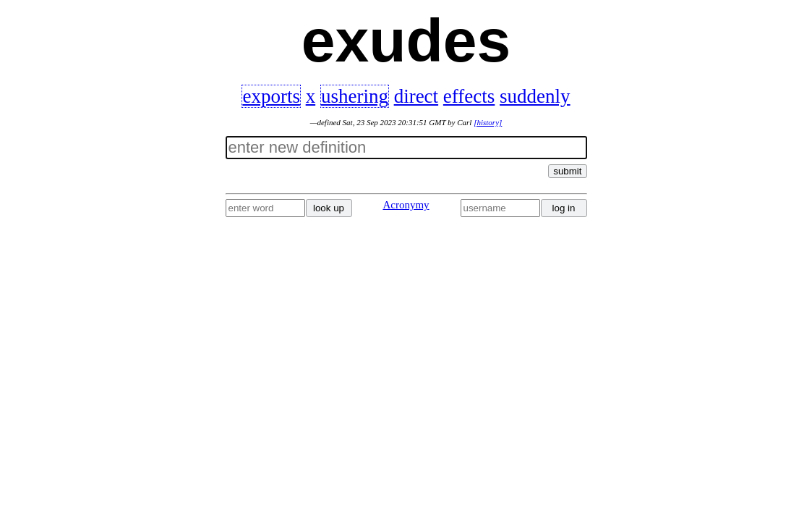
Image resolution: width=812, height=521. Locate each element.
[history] (488, 122)
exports (271, 96)
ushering (355, 96)
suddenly (535, 96)
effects (469, 96)
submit (567, 171)
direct (416, 96)
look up (329, 208)
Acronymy (406, 205)
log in (564, 208)
